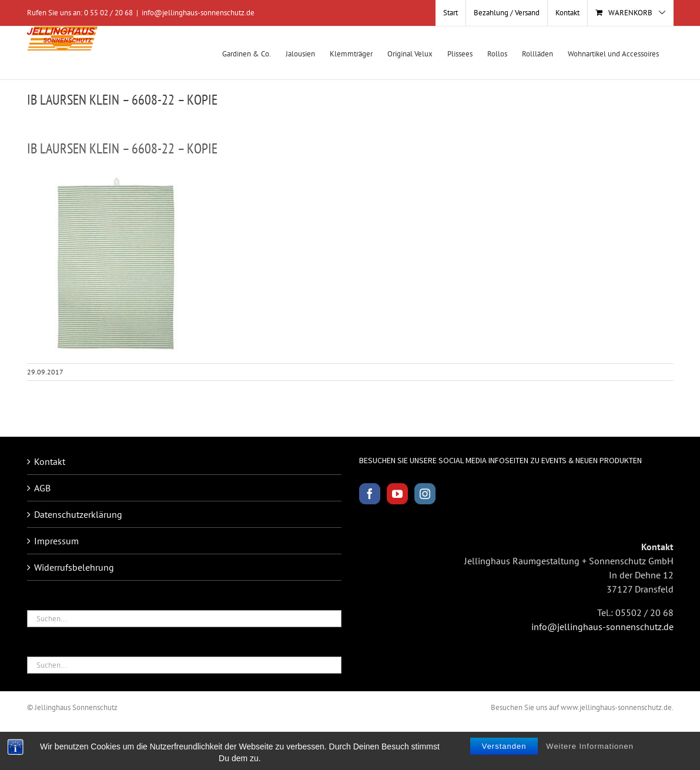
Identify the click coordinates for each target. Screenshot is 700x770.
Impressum (56, 541)
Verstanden (504, 746)
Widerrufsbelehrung (74, 567)
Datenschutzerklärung (78, 514)
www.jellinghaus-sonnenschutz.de (616, 707)
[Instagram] (425, 494)
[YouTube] (397, 494)
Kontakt (50, 461)
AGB (42, 488)
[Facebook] (370, 494)
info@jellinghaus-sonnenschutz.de (198, 13)
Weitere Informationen (590, 746)
